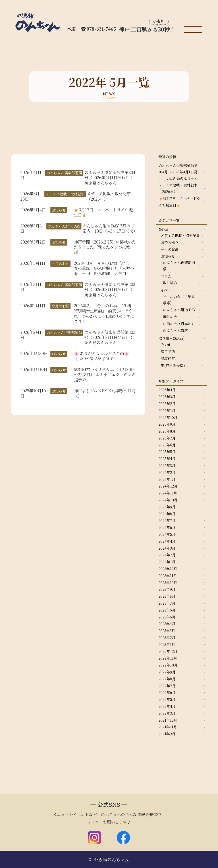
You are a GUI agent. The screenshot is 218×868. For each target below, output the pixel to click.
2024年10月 (168, 500)
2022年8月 (167, 679)
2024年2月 (167, 555)
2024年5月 (167, 534)
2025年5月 (167, 452)
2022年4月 (167, 706)
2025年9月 (167, 424)
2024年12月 (168, 486)
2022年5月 (167, 699)
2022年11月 (168, 658)
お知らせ (168, 256)
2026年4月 (167, 390)
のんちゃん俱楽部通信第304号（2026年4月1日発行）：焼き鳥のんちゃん (178, 172)
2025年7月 (167, 438)
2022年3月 (167, 713)
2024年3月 (167, 548)
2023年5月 (167, 617)
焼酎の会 (170, 317)
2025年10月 (168, 417)
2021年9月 (167, 734)
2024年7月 (167, 520)
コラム (166, 276)
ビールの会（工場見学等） (179, 300)
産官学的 (168, 352)
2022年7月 (167, 686)
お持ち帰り (170, 242)
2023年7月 (167, 603)
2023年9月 (167, 589)
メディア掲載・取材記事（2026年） (178, 188)
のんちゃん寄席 (175, 331)
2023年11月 (168, 576)
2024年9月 (167, 507)
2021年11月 (168, 727)
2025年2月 (167, 472)
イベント (168, 290)
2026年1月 (167, 411)
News (163, 229)
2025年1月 (167, 479)
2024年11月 (168, 493)
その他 (166, 345)
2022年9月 (167, 672)
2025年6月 (167, 445)
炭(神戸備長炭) (173, 365)
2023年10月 (168, 583)
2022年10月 (168, 665)
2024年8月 (167, 514)
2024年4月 (167, 541)
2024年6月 (167, 527)
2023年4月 (167, 624)
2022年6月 (167, 693)
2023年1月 (167, 644)
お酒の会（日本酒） (179, 324)
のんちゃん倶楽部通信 (179, 266)
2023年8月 (167, 596)
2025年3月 (167, 466)
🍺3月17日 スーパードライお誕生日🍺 (179, 202)
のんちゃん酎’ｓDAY (179, 310)
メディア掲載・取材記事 (180, 235)
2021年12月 (168, 720)
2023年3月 (167, 631)
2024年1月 (167, 562)
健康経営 (168, 358)
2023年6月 (167, 610)
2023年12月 (168, 569)
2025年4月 (167, 459)
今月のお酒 (170, 249)
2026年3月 (167, 397)
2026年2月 (167, 404)
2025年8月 (167, 431)
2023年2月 (167, 638)
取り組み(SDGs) (172, 338)
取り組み (170, 283)
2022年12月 (168, 651)
